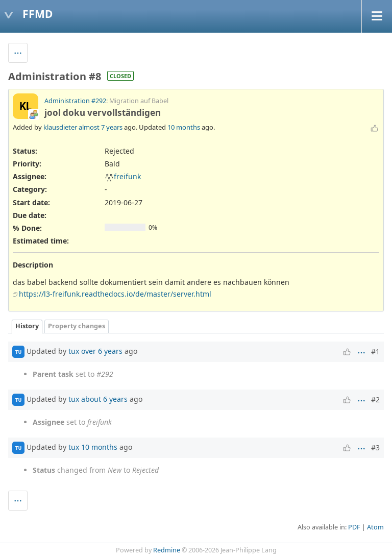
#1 (375, 352)
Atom (375, 527)
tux (74, 351)
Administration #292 (75, 101)
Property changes (77, 326)
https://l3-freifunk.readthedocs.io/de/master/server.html (115, 294)
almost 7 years (101, 127)
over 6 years (102, 351)
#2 (375, 399)
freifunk (123, 176)
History (27, 326)
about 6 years (104, 399)
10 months (184, 127)
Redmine (167, 550)
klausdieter (60, 127)
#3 (375, 447)
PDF (354, 527)
